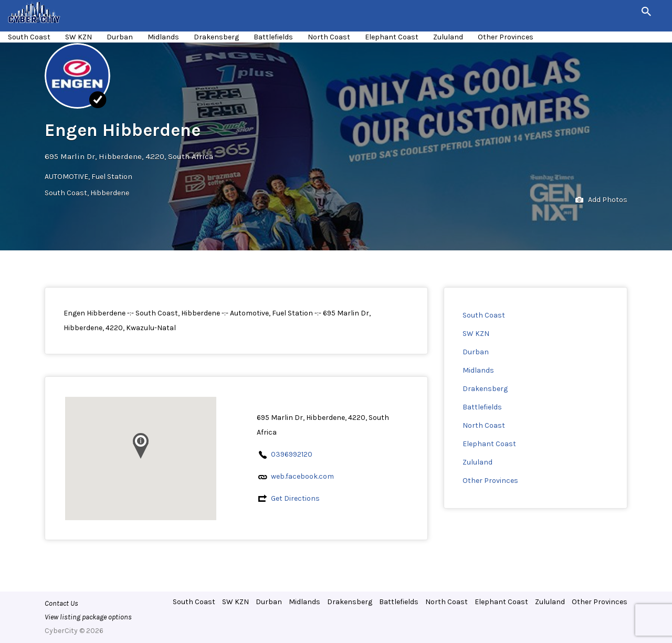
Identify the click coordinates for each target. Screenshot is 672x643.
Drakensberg (216, 37)
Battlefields (273, 37)
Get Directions (295, 498)
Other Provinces (506, 37)
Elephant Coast (392, 37)
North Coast (329, 37)
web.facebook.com (302, 476)
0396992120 (292, 454)
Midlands (163, 37)
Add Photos (601, 200)
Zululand (448, 37)
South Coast (29, 37)
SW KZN (78, 37)
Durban (120, 37)
